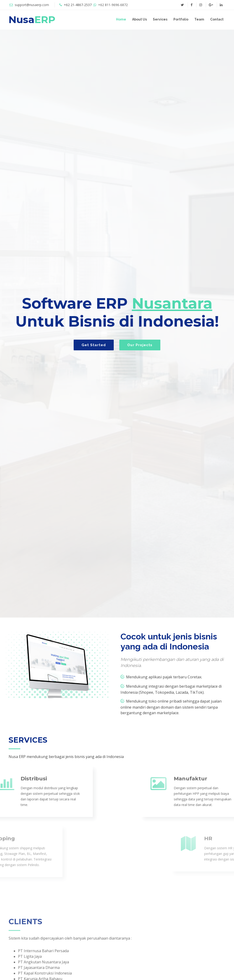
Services (160, 19)
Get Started (94, 345)
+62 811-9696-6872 (113, 5)
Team (199, 19)
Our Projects (140, 345)
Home (121, 19)
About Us (139, 19)
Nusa (32, 20)
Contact (217, 19)
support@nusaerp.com (32, 5)
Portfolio (181, 19)
